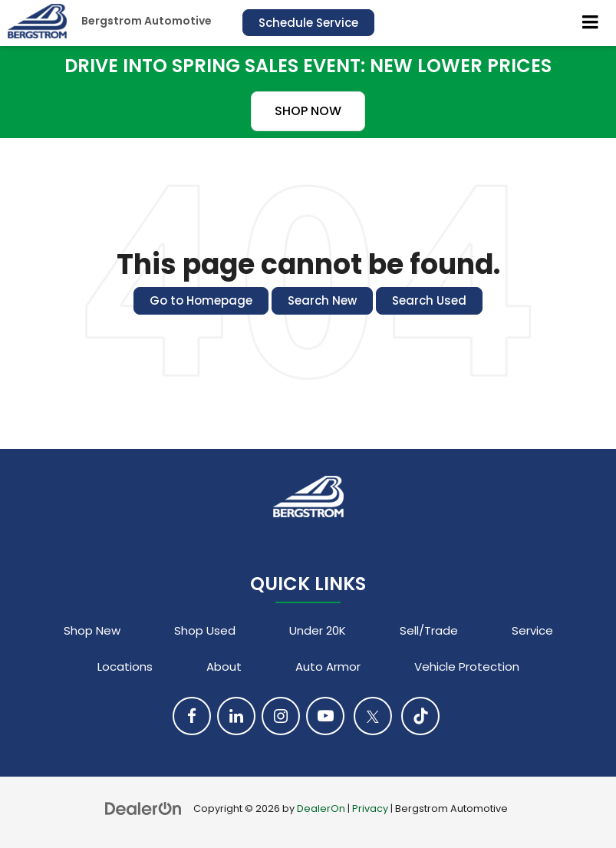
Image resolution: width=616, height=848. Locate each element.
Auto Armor (328, 667)
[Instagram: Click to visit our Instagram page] (281, 716)
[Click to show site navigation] (591, 23)
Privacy (370, 808)
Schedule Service (308, 23)
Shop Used (205, 630)
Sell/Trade (429, 630)
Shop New (92, 630)
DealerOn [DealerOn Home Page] (321, 808)
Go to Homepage (201, 300)
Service (532, 630)
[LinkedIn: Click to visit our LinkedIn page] (236, 716)
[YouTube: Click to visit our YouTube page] (325, 716)
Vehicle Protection (467, 667)
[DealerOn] (143, 808)
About (224, 667)
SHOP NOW (308, 111)
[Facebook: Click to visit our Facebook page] (192, 716)
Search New (322, 300)
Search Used (429, 300)
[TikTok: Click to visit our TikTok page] (420, 716)
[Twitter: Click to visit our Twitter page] (373, 716)
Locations (125, 667)
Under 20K (318, 630)
